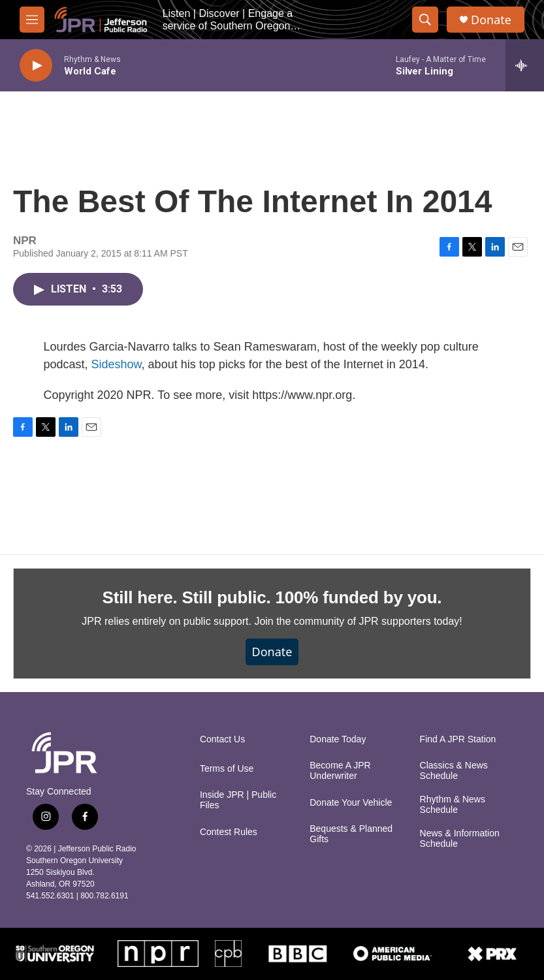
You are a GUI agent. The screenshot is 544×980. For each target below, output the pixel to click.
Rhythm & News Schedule (453, 805)
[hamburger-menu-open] (32, 20)
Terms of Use (227, 769)
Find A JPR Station (458, 739)
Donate (491, 20)
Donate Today (338, 739)
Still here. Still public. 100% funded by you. (272, 597)
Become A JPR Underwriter (340, 771)
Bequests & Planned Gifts (351, 834)
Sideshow (117, 364)
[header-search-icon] (425, 20)
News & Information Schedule (460, 839)
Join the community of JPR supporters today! (358, 621)
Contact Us (222, 739)
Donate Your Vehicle (351, 803)
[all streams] (525, 65)
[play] (36, 66)
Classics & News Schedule (454, 771)
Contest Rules (229, 832)
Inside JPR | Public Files (238, 800)
